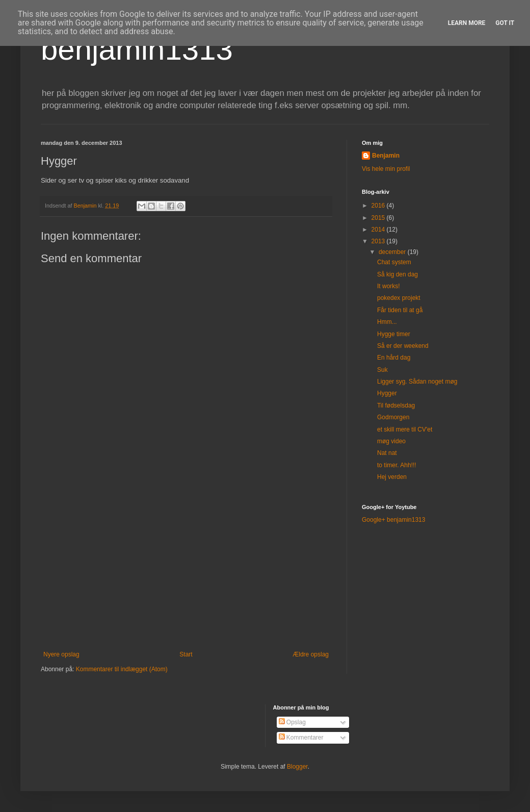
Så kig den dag (397, 274)
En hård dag (394, 358)
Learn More (467, 23)
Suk (382, 370)
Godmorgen (393, 417)
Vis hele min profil (386, 169)
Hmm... (387, 322)
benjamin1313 (137, 49)
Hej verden (392, 477)
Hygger (387, 393)
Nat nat (387, 453)
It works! (389, 286)
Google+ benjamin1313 (393, 520)
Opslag (292, 722)
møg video (391, 441)
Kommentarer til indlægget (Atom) (122, 669)
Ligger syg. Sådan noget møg (417, 382)
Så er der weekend (403, 346)
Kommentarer (301, 738)
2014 (379, 230)
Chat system (394, 262)
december (393, 252)
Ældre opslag (311, 654)
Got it (505, 23)
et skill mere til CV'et (405, 429)
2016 (379, 206)
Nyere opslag (61, 654)
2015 (379, 218)
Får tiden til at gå (400, 310)
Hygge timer (394, 334)
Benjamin (386, 156)
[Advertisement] (186, 567)
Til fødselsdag (396, 405)
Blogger (297, 767)
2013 (379, 241)
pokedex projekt (399, 298)
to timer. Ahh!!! (397, 465)
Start (186, 654)
